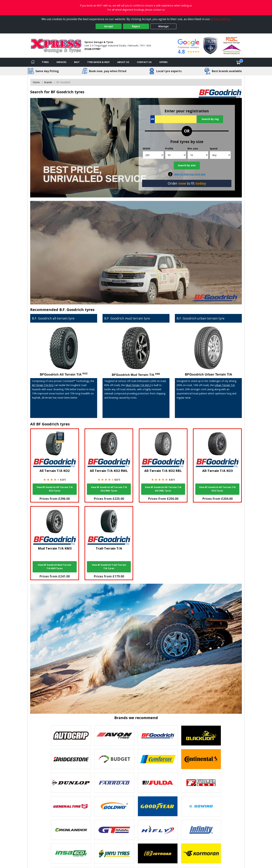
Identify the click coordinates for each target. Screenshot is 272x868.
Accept (109, 26)
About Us (123, 62)
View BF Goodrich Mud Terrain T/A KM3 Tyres (55, 567)
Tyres (45, 62)
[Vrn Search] (173, 119)
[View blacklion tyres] (201, 736)
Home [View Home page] (36, 82)
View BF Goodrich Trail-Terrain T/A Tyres (109, 567)
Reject (136, 26)
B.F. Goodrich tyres (77, 310)
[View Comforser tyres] (158, 759)
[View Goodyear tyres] (158, 806)
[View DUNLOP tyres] (71, 783)
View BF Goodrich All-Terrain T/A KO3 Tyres (217, 489)
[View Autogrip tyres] (71, 736)
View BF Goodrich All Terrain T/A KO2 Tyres (55, 489)
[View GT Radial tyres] (114, 830)
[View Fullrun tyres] (201, 783)
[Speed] (220, 155)
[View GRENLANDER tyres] (71, 830)
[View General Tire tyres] (71, 806)
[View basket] (239, 62)
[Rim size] (198, 155)
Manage (163, 26)
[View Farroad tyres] (114, 783)
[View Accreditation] (210, 45)
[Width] (153, 155)
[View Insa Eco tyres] (71, 853)
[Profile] (176, 155)
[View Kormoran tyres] (201, 853)
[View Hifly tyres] (158, 830)
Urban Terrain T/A (225, 385)
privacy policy (220, 19)
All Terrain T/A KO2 (43, 385)
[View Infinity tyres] (201, 830)
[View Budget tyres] (114, 759)
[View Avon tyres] (114, 736)
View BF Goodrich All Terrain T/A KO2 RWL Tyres (109, 489)
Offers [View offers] (163, 62)
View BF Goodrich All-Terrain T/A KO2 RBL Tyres (163, 489)
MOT (77, 62)
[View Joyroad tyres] (158, 853)
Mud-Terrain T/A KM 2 (138, 385)
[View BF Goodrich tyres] (158, 736)
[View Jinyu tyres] (114, 853)
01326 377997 (92, 49)
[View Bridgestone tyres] (71, 759)
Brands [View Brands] (48, 82)
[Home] (33, 62)
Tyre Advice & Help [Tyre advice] (98, 62)
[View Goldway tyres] (114, 806)
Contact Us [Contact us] (144, 62)
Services (61, 62)
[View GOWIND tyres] (201, 806)
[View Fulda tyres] (158, 783)
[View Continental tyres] (201, 759)
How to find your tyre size (190, 174)
